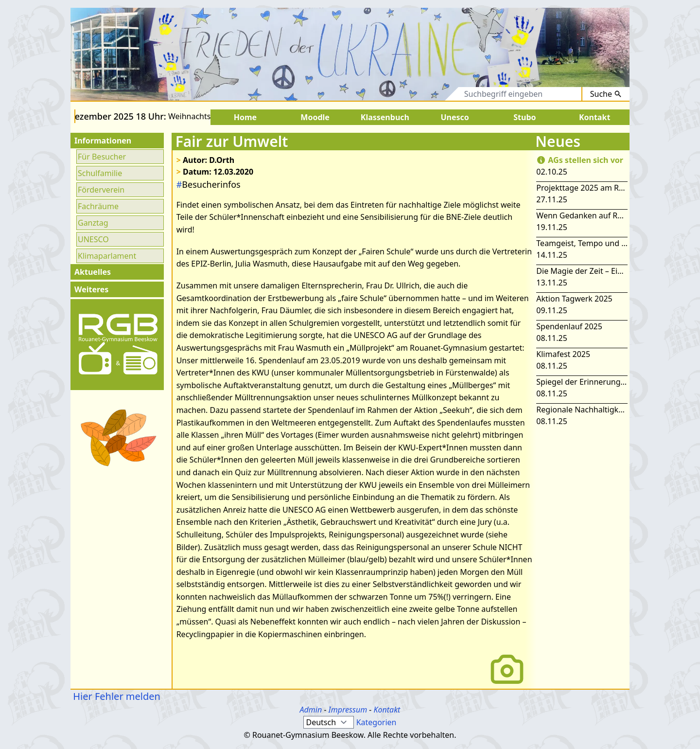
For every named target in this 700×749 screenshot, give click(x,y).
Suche (606, 94)
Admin (311, 710)
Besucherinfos (209, 184)
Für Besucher (102, 157)
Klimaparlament (107, 256)
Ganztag (93, 223)
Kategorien (376, 722)
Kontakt (387, 710)
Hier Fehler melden (115, 696)
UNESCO (93, 239)
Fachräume (98, 206)
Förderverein (101, 190)
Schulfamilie (100, 173)
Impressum (348, 710)
